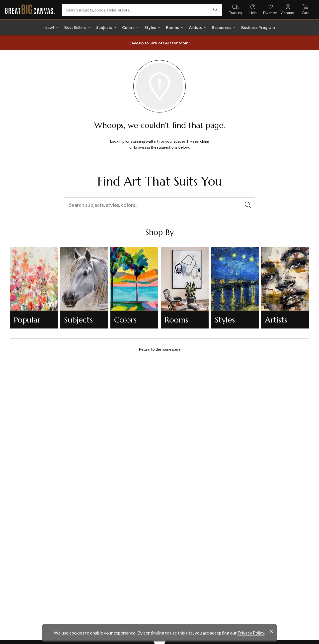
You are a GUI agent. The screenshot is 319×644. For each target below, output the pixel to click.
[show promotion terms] (159, 43)
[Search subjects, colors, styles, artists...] (142, 10)
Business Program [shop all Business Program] (258, 27)
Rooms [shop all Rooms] (172, 27)
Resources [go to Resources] (222, 27)
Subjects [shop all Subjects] (104, 27)
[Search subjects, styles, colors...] (159, 205)
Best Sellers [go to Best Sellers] (75, 27)
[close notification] (271, 631)
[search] (215, 10)
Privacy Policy (251, 633)
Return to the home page (160, 349)
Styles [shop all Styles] (150, 27)
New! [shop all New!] (49, 27)
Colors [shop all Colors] (128, 27)
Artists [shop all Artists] (195, 27)
